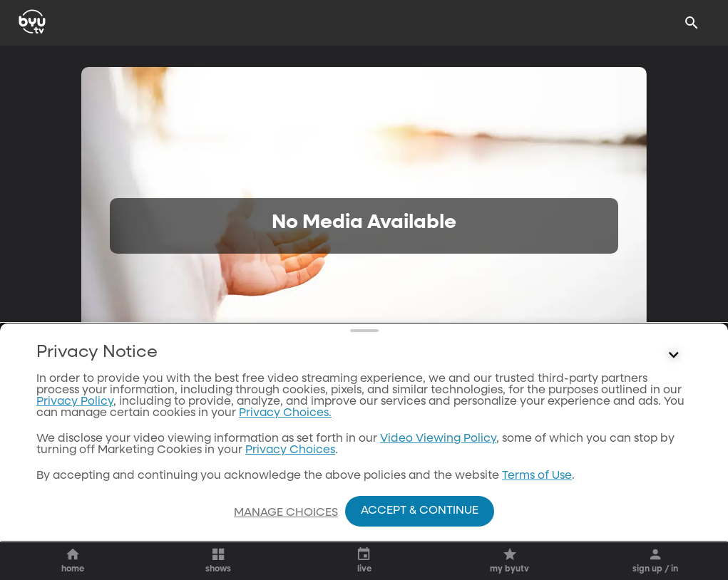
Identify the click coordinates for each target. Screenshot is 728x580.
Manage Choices (286, 513)
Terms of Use (537, 476)
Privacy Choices (290, 450)
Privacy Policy (75, 402)
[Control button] (674, 356)
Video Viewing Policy (438, 439)
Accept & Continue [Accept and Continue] (420, 511)
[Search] (692, 23)
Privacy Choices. (285, 413)
